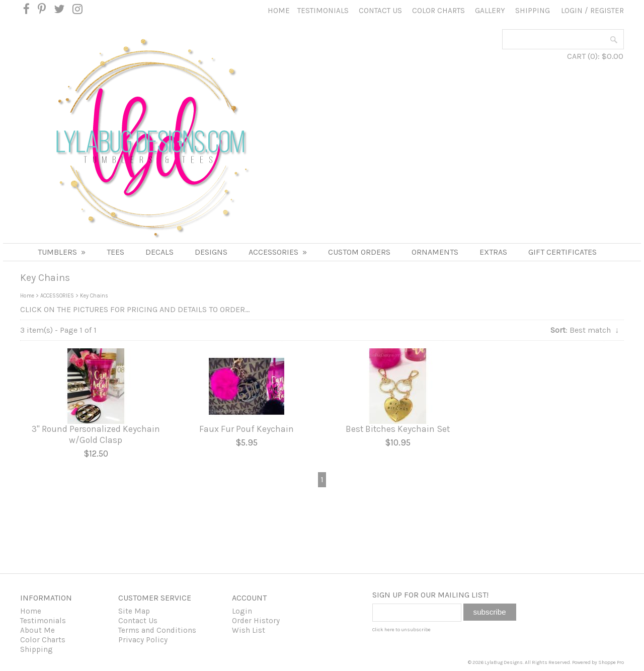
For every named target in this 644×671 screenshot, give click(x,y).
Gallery (490, 11)
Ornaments (435, 252)
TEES (115, 252)
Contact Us (380, 11)
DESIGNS (211, 252)
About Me (37, 630)
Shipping (533, 11)
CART (576, 56)
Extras (493, 252)
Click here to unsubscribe (401, 630)
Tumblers (62, 252)
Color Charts (438, 11)
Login (572, 11)
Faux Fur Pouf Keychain (247, 429)
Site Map (134, 611)
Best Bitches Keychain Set (398, 429)
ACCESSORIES (278, 252)
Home (279, 11)
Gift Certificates (562, 252)
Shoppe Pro (611, 662)
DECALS (159, 252)
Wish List (249, 630)
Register (607, 11)
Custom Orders (359, 252)
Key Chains (94, 296)
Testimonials (323, 11)
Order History (256, 621)
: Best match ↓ (585, 330)
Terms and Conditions (157, 630)
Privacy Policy (143, 640)
